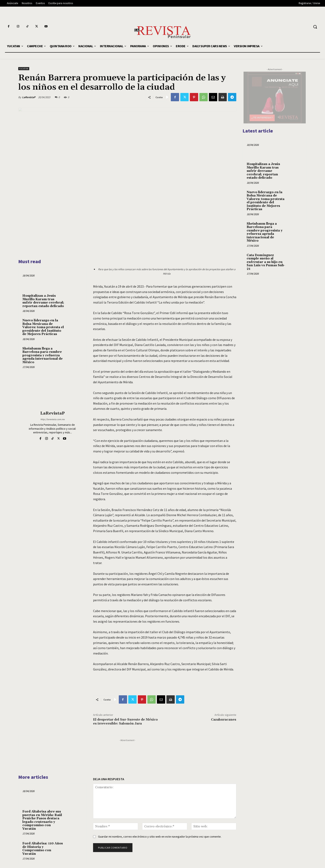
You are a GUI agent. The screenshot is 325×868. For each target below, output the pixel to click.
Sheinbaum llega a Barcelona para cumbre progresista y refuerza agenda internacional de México (42, 355)
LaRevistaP (29, 97)
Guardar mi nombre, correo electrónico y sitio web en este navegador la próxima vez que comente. (160, 837)
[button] (315, 27)
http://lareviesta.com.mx (53, 419)
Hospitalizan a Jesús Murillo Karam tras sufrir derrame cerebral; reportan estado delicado (43, 301)
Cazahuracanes (224, 720)
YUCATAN (24, 69)
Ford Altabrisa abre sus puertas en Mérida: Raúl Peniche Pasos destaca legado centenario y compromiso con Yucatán (42, 820)
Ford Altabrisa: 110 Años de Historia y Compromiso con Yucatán (43, 848)
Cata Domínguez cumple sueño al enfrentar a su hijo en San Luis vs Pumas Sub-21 (266, 262)
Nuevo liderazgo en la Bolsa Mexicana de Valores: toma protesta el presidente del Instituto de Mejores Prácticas (43, 327)
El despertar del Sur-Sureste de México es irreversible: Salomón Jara (125, 722)
